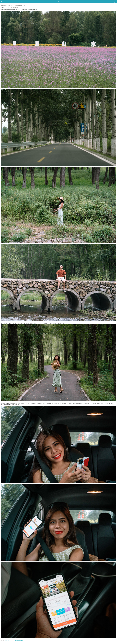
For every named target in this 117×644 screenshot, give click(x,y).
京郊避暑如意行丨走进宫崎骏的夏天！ (14, 640)
